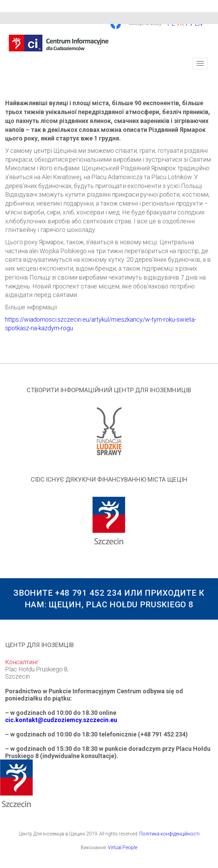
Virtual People (123, 847)
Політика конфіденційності (169, 834)
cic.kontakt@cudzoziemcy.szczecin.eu (61, 720)
